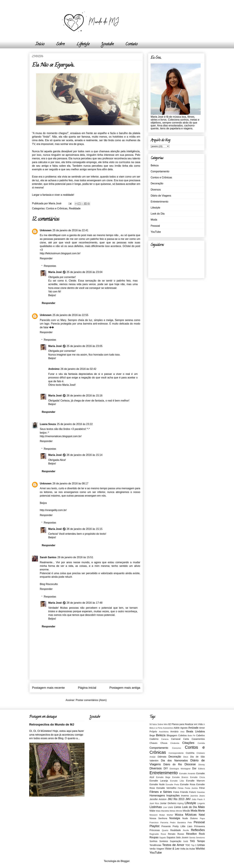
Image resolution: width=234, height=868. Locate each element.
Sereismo (200, 838)
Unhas (201, 845)
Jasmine (194, 796)
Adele (177, 728)
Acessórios (168, 728)
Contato (131, 44)
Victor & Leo (172, 849)
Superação (176, 841)
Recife (186, 830)
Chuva (164, 743)
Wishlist (200, 849)
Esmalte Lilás (177, 781)
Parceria (164, 822)
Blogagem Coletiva (177, 735)
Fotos (176, 792)
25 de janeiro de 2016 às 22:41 (70, 230)
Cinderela (175, 743)
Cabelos (200, 735)
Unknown (46, 230)
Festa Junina (191, 788)
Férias (181, 788)
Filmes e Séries (161, 792)
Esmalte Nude (157, 784)
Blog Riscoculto (49, 584)
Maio (201, 807)
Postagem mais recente (48, 688)
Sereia (192, 838)
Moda (154, 220)
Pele (190, 822)
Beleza (155, 165)
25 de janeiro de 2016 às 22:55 (70, 315)
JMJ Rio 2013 (176, 799)
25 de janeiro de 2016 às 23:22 (75, 424)
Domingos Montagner (180, 769)
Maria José (55, 272)
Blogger (125, 861)
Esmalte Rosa (188, 784)
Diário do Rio (173, 764)
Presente (166, 826)
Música (179, 815)
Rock (202, 834)
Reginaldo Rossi (158, 834)
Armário (174, 732)
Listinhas (156, 807)
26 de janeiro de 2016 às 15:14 (85, 455)
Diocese (190, 764)
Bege (152, 735)
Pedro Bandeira (178, 822)
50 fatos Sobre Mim (159, 724)
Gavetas (201, 792)
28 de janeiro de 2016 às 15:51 (75, 557)
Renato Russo (176, 834)
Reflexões (198, 830)
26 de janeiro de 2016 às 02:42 (78, 369)
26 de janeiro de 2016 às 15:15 (85, 529)
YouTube (156, 232)
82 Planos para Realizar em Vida (186, 724)
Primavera (199, 826)
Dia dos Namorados (174, 760)
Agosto (184, 728)
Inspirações (173, 796)
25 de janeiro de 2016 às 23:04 (85, 272)
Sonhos (153, 841)
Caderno (154, 739)
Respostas (50, 266)
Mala (158, 811)
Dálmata (162, 757)
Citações (188, 743)
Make (152, 811)
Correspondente (176, 753)
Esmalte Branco (180, 777)
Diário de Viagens (161, 196)
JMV (188, 799)
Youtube (107, 44)
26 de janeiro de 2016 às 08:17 (70, 483)
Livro (170, 807)
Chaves (153, 743)
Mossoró (153, 815)
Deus (186, 757)
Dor (194, 768)
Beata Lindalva (196, 731)
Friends (184, 792)
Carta (186, 739)
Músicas (191, 815)
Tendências (155, 845)
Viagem (160, 849)
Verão (153, 849)
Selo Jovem (182, 837)
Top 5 (194, 845)
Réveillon (191, 834)
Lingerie (201, 803)
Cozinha (190, 753)
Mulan (162, 815)
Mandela (165, 811)
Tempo (201, 841)
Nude (185, 818)
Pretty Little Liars (182, 826)
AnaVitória (164, 732)
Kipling (181, 803)
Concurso (177, 748)
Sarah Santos (48, 557)
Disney (202, 765)
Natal (202, 815)
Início (40, 44)
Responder (46, 258)
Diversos (156, 190)
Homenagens (157, 796)
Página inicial (87, 688)
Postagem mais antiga (125, 688)
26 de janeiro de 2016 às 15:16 (85, 396)
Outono (194, 818)
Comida (201, 743)
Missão (186, 811)
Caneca (165, 739)
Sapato (163, 838)
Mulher (170, 815)
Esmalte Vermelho (166, 788)
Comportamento (160, 171)
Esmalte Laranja (159, 781)
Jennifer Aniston (158, 799)
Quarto (165, 830)
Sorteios (164, 841)
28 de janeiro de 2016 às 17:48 (85, 603)
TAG (192, 841)
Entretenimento (159, 202)
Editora (201, 769)
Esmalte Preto (172, 785)
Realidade (75, 208)
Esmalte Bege (163, 777)
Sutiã (185, 841)
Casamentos (198, 739)
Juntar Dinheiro (168, 803)
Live (165, 807)
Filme (202, 788)
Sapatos (171, 837)
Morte (201, 811)
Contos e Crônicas (57, 208)
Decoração (157, 183)
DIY (166, 768)
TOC (188, 845)
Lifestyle (83, 44)
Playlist (154, 826)
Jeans (202, 796)
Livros (178, 807)
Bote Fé (192, 736)
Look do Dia (158, 214)
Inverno (185, 796)
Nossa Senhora (158, 818)
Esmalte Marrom (195, 781)
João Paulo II (198, 799)
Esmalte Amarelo (187, 773)
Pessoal (155, 226)
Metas (172, 811)
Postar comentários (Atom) (91, 700)
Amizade (193, 728)
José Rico (154, 803)
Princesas (155, 830)
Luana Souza (48, 424)
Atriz (182, 732)
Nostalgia (175, 818)
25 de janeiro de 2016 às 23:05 (85, 346)
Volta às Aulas (188, 849)
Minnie (179, 811)
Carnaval (176, 739)
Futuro (193, 792)
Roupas (154, 837)
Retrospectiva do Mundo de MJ (52, 724)
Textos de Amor (173, 845)
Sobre (60, 44)
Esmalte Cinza (197, 777)
